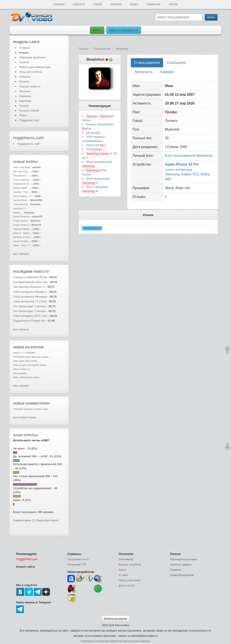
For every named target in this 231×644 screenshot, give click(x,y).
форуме (37, 347)
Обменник (153, 4)
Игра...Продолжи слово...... (28, 377)
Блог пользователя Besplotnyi (189, 156)
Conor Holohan (22, 180)
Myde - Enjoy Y (21, 245)
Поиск (23, 115)
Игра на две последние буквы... (31, 365)
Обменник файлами (32, 57)
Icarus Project (21, 241)
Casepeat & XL (22, 184)
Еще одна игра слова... (26, 361)
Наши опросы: (26, 435)
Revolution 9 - (21, 176)
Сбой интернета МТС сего (30, 316)
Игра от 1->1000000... (25, 353)
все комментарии (24, 417)
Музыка (24, 81)
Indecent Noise (21, 229)
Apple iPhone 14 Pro (182, 164)
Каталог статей (29, 111)
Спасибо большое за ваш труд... (31, 409)
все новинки (21, 254)
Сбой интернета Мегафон (30, 297)
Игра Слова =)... (22, 369)
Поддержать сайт (29, 138)
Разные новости (30, 86)
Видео (134, 4)
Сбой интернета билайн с (30, 292)
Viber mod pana (22, 167)
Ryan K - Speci (21, 233)
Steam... (18, 213)
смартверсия (92, 228)
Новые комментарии (31, 403)
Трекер (98, 4)
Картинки (25, 101)
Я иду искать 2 (21, 225)
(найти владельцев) (179, 170)
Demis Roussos (22, 216)
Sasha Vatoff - (21, 188)
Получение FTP (77, 565)
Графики (167, 72)
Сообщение (176, 63)
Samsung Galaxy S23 (182, 174)
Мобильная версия (115, 619)
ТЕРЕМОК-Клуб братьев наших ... (32, 357)
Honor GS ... (97, 145)
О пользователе (147, 63)
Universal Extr (21, 204)
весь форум (21, 386)
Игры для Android (31, 72)
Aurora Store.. (21, 200)
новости (41, 272)
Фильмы (25, 91)
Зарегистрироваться (124, 30)
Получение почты (78, 559)
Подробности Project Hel (29, 321)
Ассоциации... (21, 373)
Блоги (122, 570)
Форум (173, 4)
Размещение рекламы (184, 559)
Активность (144, 72)
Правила (175, 570)
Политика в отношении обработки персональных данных (115, 641)
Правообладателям (182, 575)
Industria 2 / (20, 208)
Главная (59, 4)
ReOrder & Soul (22, 237)
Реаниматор (126, 559)
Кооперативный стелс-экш (30, 282)
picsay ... (94, 133)
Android (116, 4)
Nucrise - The (21, 192)
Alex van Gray (21, 171)
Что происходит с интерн (29, 306)
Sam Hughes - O (22, 196)
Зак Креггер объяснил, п (29, 287)
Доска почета (127, 586)
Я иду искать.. (21, 221)
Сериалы (25, 96)
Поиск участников (130, 580)
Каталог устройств (130, 565)
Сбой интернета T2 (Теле (30, 301)
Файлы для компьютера (35, 67)
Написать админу (181, 565)
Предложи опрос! (47, 520)
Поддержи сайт (29, 120)
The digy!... (96, 149)
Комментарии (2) (24, 520)
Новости (79, 4)
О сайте (124, 575)
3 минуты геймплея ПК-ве (30, 277)
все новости (21, 329)
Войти (97, 30)
